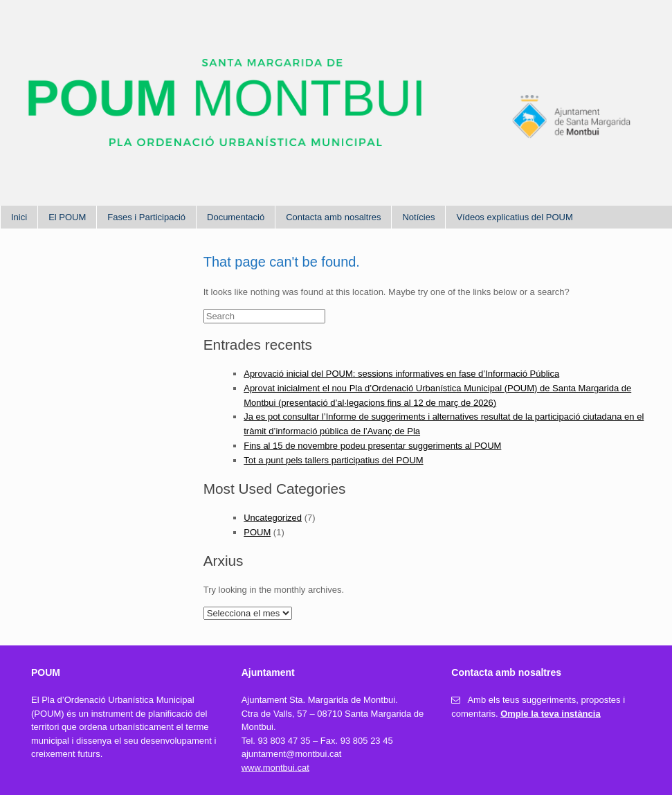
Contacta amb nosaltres (333, 217)
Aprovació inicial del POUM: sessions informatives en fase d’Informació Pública (401, 374)
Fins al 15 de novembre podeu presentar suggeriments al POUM (372, 446)
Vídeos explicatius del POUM (514, 217)
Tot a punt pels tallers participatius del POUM (333, 460)
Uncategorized (273, 518)
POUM (257, 532)
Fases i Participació (146, 217)
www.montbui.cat (275, 768)
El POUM (67, 217)
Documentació (236, 217)
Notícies (418, 217)
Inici (19, 217)
